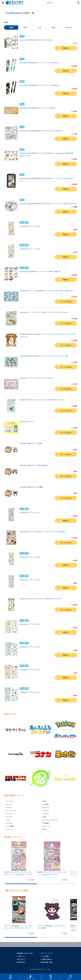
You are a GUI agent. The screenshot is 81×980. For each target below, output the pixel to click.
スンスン (10, 817)
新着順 (11, 27)
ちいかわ (10, 823)
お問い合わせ (21, 959)
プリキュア (10, 801)
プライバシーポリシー (47, 953)
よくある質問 (45, 956)
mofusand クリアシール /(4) (30, 624)
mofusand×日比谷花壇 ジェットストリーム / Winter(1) (39, 85)
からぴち (46, 811)
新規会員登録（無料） (47, 962)
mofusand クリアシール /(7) (30, 512)
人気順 (39, 27)
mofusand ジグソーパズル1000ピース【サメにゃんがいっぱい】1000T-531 (46, 291)
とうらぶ (10, 814)
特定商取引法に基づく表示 (25, 953)
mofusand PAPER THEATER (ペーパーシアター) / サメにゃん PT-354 (44, 356)
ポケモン (10, 807)
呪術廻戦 (46, 823)
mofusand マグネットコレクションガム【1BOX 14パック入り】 (42, 400)
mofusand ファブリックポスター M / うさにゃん (37, 378)
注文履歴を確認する (47, 959)
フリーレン (47, 826)
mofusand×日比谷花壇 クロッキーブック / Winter (38, 108)
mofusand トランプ (27, 422)
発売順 (53, 27)
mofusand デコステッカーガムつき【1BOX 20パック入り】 (41, 599)
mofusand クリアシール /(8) (30, 249)
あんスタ (46, 807)
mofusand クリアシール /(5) (30, 580)
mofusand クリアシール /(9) (30, 226)
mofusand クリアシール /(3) (30, 647)
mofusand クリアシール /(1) (30, 692)
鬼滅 (45, 817)
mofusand (14, 13)
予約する (66, 48)
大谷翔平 (46, 804)
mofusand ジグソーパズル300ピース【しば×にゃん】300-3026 (42, 532)
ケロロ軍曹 (10, 826)
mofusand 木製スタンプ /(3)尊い (31, 443)
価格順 (25, 27)
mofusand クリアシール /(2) (30, 669)
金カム (45, 829)
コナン (9, 820)
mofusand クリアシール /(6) (30, 557)
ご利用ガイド (21, 956)
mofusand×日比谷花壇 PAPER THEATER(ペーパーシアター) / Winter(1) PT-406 (48, 203)
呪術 (45, 801)
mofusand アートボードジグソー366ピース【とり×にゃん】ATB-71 (44, 312)
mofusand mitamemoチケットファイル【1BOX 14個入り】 (41, 271)
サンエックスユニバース (51, 820)
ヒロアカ (46, 814)
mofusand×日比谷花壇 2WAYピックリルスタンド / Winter (40, 131)
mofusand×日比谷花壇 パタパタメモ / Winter (36, 40)
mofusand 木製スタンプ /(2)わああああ (33, 465)
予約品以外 (69, 27)
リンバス (10, 829)
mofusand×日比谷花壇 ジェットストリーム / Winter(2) (39, 63)
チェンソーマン (12, 811)
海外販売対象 (21, 962)
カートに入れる (66, 302)
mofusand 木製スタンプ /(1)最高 (31, 487)
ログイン (50, 3)
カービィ (10, 804)
